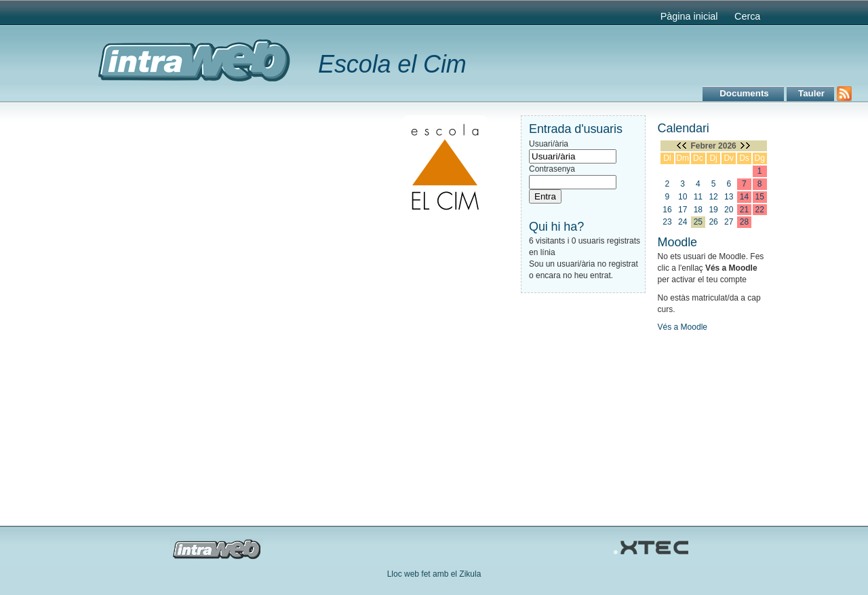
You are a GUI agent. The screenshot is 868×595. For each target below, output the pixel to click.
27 (729, 222)
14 (744, 197)
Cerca (747, 16)
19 (713, 210)
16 (667, 210)
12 (713, 197)
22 (760, 210)
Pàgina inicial (689, 16)
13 (729, 197)
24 (683, 222)
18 (698, 210)
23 (667, 222)
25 (698, 222)
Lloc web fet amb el (423, 574)
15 (760, 197)
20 (729, 210)
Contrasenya (552, 169)
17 (683, 210)
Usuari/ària (549, 144)
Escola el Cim (392, 64)
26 (713, 222)
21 (744, 210)
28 (744, 222)
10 (683, 197)
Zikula (470, 574)
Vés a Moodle (683, 327)
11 (698, 197)
